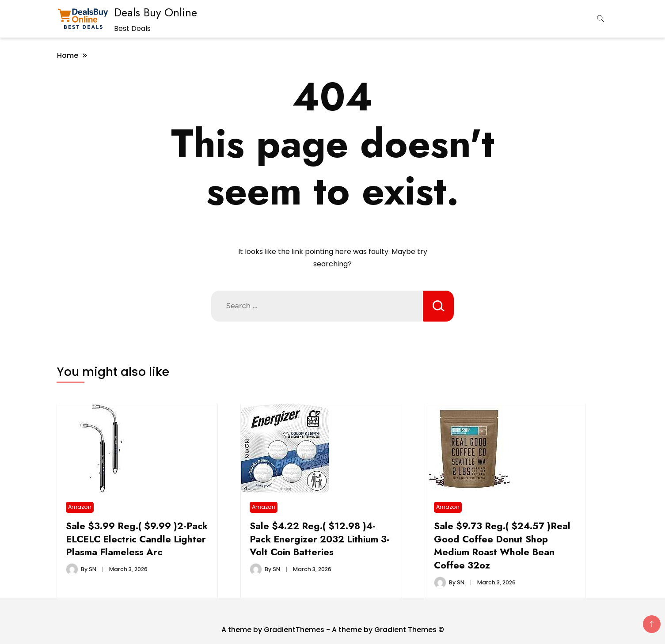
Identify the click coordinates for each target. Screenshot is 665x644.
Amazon (80, 507)
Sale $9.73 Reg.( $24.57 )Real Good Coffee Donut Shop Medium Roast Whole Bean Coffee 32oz (502, 546)
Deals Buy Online (156, 12)
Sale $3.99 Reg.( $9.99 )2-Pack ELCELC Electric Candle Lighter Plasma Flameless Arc (137, 539)
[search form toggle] (600, 19)
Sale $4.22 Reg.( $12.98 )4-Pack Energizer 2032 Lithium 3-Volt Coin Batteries (320, 539)
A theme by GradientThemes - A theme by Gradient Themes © (333, 630)
